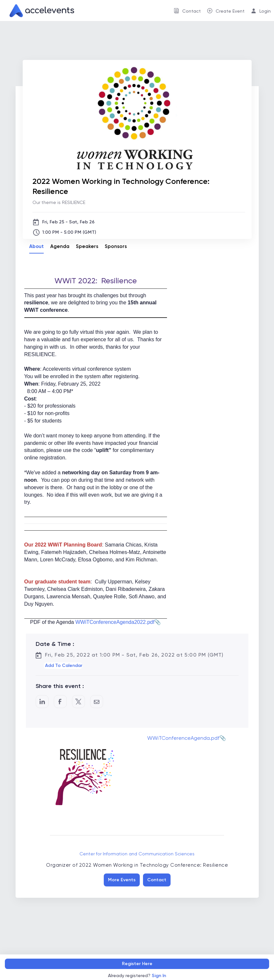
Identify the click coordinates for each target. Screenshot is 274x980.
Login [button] (265, 11)
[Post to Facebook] (60, 702)
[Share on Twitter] (78, 702)
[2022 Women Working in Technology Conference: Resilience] (139, 186)
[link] (39, 11)
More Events (122, 880)
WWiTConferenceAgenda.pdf (183, 738)
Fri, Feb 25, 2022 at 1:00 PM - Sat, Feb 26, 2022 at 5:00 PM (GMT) (134, 655)
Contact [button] (191, 11)
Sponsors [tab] (116, 246)
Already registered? (137, 976)
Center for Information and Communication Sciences (137, 854)
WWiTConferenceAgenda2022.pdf (115, 622)
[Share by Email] (97, 702)
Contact (157, 880)
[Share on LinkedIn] (42, 702)
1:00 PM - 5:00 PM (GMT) (69, 232)
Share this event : (60, 686)
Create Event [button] (230, 11)
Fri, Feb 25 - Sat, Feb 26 (68, 222)
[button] (63, 666)
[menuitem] (187, 11)
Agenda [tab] (60, 246)
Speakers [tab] (87, 246)
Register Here (137, 964)
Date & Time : (55, 644)
